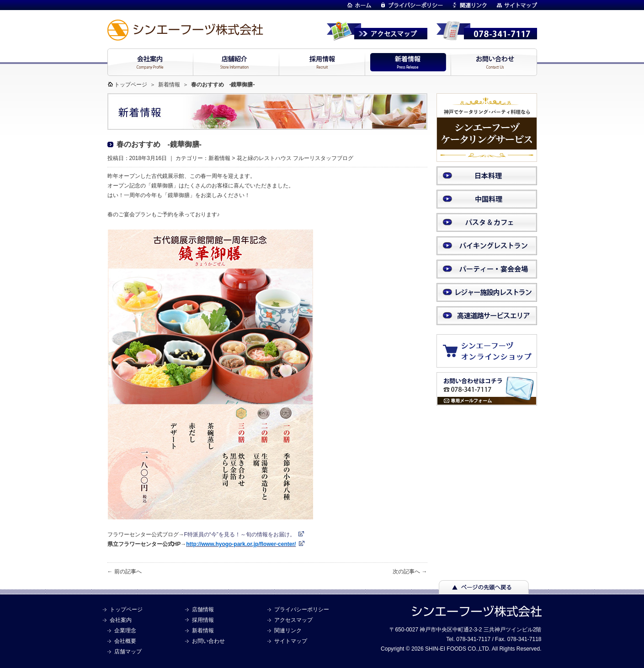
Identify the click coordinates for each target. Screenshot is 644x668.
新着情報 (169, 85)
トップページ (131, 85)
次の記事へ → (410, 572)
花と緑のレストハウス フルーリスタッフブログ (295, 158)
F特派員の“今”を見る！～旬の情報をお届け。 (240, 534)
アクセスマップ (293, 620)
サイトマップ (291, 641)
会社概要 (125, 641)
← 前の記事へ (125, 572)
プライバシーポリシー (302, 609)
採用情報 (203, 620)
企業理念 (125, 631)
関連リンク (288, 631)
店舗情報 (203, 609)
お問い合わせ (208, 641)
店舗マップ (128, 652)
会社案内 (121, 620)
